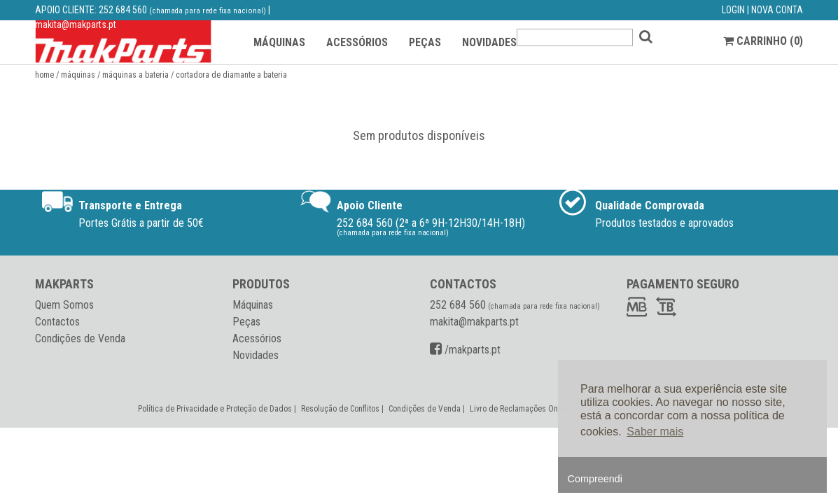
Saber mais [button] (655, 432)
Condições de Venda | (428, 409)
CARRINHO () (763, 41)
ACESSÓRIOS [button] (357, 42)
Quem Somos (64, 305)
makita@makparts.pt (76, 24)
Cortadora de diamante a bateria (231, 75)
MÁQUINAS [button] (279, 42)
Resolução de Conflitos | (343, 409)
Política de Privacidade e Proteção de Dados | (218, 409)
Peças (246, 322)
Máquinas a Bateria (135, 75)
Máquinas (78, 75)
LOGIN (733, 10)
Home (44, 75)
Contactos (57, 322)
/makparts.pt (465, 350)
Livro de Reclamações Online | (523, 409)
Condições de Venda (80, 338)
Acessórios (257, 338)
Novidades (256, 355)
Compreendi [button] (595, 479)
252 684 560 (123, 10)
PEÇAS (425, 42)
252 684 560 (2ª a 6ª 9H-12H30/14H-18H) (431, 223)
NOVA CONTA (777, 10)
